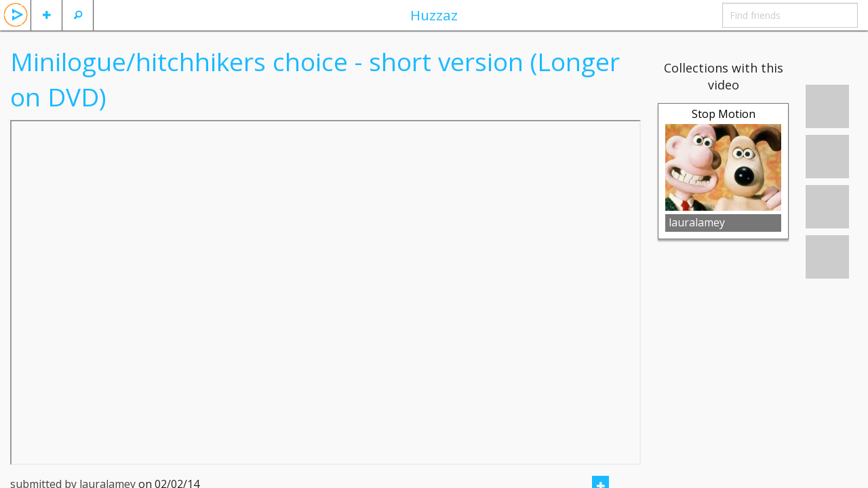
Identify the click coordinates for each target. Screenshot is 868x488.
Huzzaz (434, 15)
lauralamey (697, 222)
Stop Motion (724, 114)
